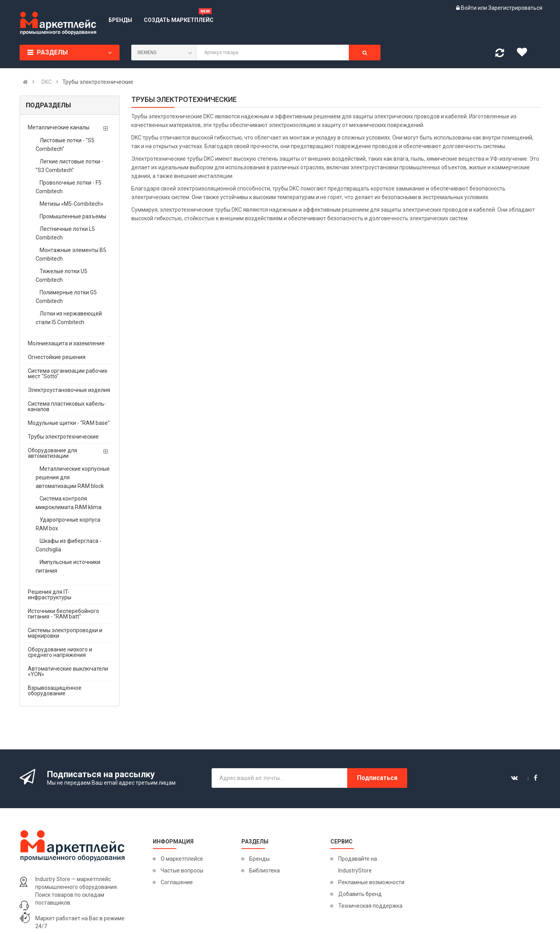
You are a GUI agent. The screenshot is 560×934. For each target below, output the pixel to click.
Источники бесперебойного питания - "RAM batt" (63, 614)
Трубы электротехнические (63, 437)
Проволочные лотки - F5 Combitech (69, 187)
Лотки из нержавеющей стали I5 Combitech (69, 318)
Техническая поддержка (370, 906)
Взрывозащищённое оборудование (55, 691)
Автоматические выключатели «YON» (68, 671)
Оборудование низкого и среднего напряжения (60, 652)
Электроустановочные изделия (69, 390)
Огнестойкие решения (57, 357)
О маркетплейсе (182, 859)
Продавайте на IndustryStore (358, 865)
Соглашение (177, 882)
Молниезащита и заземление (66, 343)
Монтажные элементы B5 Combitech (71, 254)
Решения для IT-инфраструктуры (50, 595)
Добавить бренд (360, 894)
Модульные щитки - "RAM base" (69, 423)
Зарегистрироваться (515, 8)
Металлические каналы (59, 127)
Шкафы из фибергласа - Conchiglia (69, 545)
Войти (469, 8)
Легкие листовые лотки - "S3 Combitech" (70, 166)
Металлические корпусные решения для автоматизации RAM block (73, 477)
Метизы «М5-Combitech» (72, 204)
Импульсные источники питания (68, 566)
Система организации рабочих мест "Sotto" (68, 374)
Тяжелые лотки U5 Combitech (62, 276)
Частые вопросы (182, 871)
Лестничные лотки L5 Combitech (65, 233)
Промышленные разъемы (73, 216)
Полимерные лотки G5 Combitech (66, 297)
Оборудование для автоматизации (53, 453)
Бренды (259, 859)
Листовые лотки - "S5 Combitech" (65, 145)
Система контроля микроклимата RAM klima (69, 503)
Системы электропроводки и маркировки (65, 633)
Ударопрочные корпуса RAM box (68, 524)
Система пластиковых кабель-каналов (67, 406)
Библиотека (265, 871)
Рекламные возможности (371, 882)
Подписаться (377, 778)
